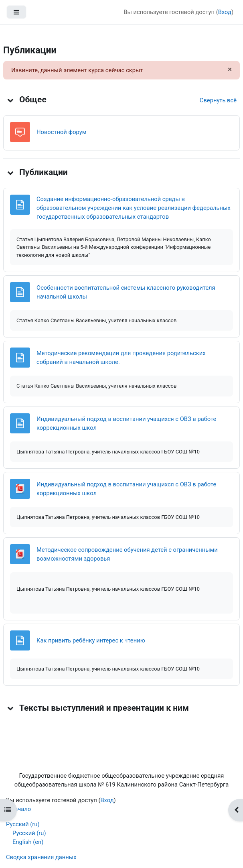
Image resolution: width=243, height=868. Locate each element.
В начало (18, 809)
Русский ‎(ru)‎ (23, 824)
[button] (10, 100)
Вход (225, 12)
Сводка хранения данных (41, 857)
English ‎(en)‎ (28, 842)
